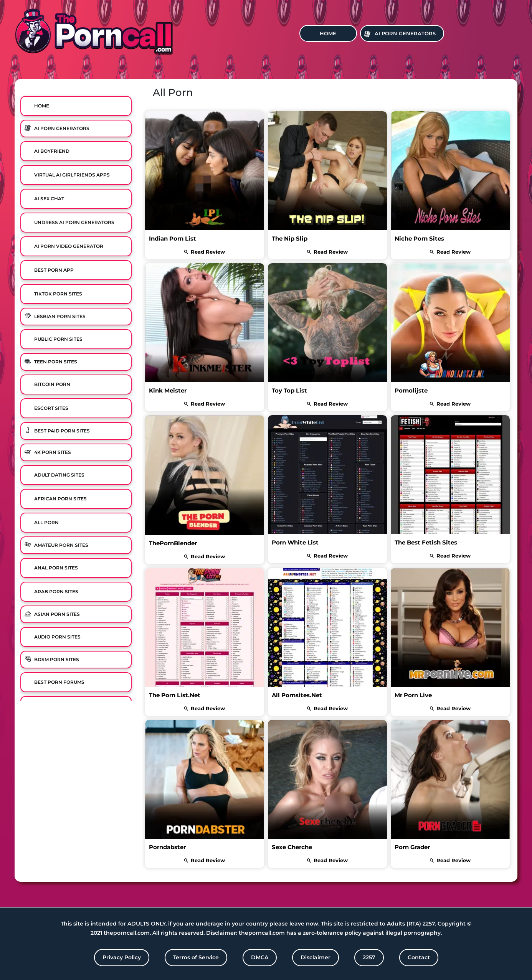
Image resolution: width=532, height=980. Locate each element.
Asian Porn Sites (57, 614)
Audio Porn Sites (57, 637)
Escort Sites (51, 408)
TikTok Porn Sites (58, 294)
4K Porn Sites (53, 452)
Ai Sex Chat (49, 199)
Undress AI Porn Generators (74, 222)
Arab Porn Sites (56, 591)
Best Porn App (54, 270)
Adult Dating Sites (59, 475)
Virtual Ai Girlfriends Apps (72, 175)
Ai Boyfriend (52, 151)
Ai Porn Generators (405, 33)
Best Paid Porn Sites (62, 431)
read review (205, 252)
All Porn (46, 522)
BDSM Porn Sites (57, 659)
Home (328, 33)
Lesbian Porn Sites (60, 316)
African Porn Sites (60, 499)
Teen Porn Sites (56, 362)
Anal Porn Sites (56, 568)
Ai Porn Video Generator (69, 246)
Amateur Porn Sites (61, 545)
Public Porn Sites (58, 339)
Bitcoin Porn (52, 384)
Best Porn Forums (59, 682)
